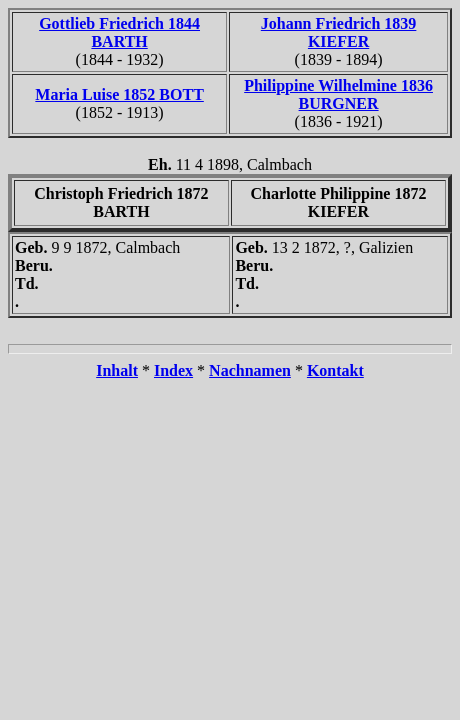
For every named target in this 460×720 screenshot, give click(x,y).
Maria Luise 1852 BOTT (119, 94)
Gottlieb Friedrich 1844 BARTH (119, 32)
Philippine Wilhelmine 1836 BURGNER (338, 94)
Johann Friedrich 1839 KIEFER (339, 32)
